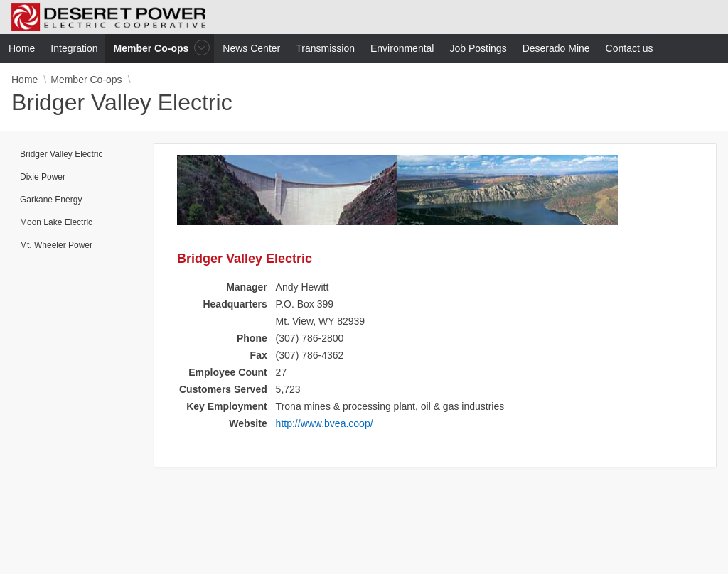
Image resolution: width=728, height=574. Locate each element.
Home (25, 80)
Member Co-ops (86, 80)
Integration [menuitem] (74, 48)
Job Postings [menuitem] (478, 48)
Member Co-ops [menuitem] (153, 48)
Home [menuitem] (22, 48)
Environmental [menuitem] (402, 48)
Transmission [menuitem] (325, 48)
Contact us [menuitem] (630, 48)
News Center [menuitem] (251, 48)
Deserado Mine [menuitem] (556, 48)
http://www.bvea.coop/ (325, 423)
